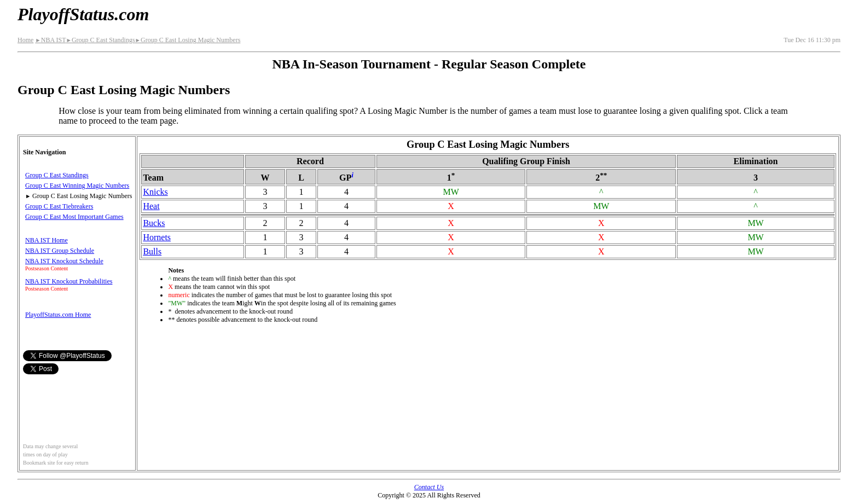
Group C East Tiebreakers (59, 206)
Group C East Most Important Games (74, 217)
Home (25, 40)
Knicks (155, 192)
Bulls (152, 251)
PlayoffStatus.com (83, 14)
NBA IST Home (47, 240)
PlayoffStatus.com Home (58, 315)
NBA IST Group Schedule (60, 251)
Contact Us (429, 487)
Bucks (154, 223)
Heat (151, 206)
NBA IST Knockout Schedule (64, 261)
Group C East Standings (100, 40)
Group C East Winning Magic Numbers (77, 186)
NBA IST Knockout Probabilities (69, 281)
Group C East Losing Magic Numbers (188, 40)
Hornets (157, 237)
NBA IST (50, 40)
